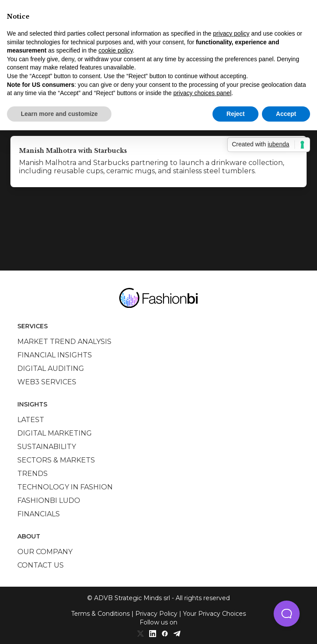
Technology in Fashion (65, 487)
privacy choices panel (203, 93)
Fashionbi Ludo (49, 500)
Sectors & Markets (56, 460)
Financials (39, 514)
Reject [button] (235, 114)
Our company (45, 552)
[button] (287, 614)
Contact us (41, 565)
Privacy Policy (156, 614)
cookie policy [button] (116, 50)
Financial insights (55, 355)
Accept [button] (286, 114)
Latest (31, 420)
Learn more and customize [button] (59, 114)
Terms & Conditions (100, 614)
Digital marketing (55, 433)
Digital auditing (51, 368)
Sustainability (47, 447)
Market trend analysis (64, 342)
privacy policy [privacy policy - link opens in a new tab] (231, 33)
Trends (33, 474)
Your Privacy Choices (214, 614)
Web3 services (47, 382)
